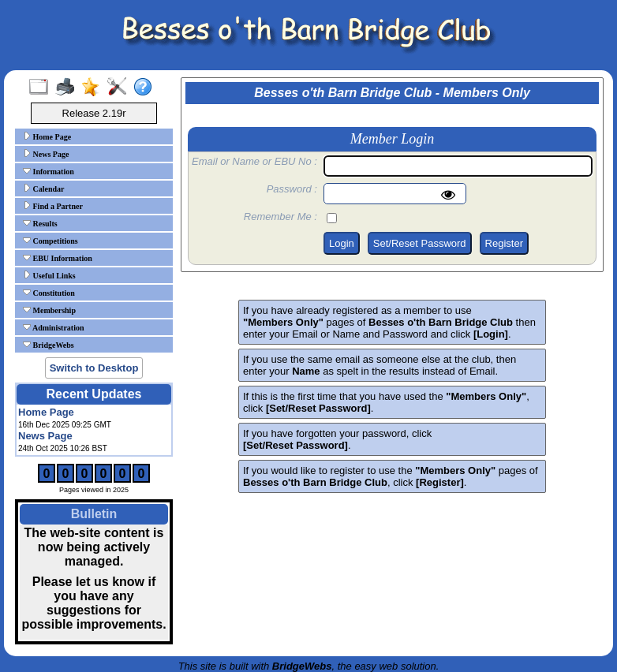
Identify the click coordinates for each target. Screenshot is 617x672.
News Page (46, 154)
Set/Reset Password (420, 243)
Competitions (50, 241)
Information (49, 171)
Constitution (49, 293)
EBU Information (58, 258)
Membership (49, 310)
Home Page (47, 136)
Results (40, 223)
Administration (54, 327)
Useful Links (49, 275)
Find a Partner (53, 206)
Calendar (44, 189)
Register (504, 243)
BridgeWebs (49, 345)
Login (342, 243)
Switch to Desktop (94, 368)
